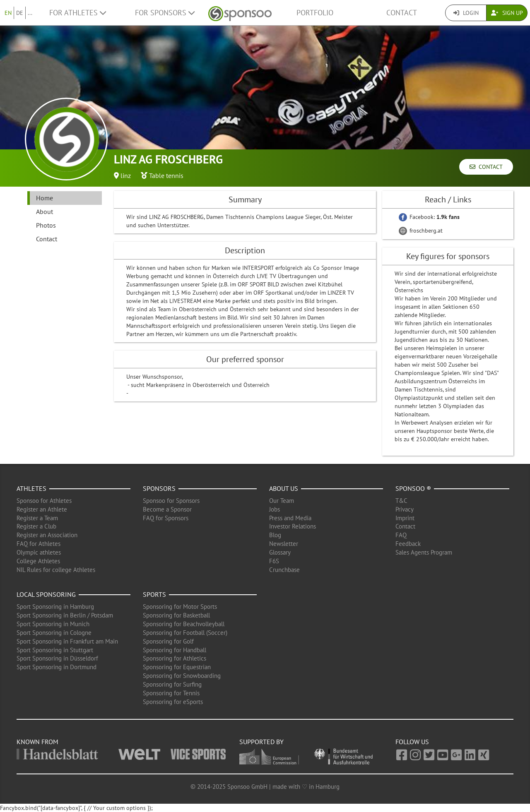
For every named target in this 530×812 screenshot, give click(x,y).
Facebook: (429, 217)
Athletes (31, 488)
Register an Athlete (42, 509)
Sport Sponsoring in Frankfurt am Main (67, 641)
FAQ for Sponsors (166, 518)
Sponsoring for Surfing (172, 684)
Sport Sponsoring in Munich (53, 624)
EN (8, 13)
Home (45, 198)
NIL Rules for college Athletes (56, 570)
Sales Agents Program (424, 552)
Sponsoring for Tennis (171, 693)
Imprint (405, 518)
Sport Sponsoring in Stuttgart (55, 650)
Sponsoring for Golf (168, 641)
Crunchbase (284, 570)
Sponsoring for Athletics (175, 658)
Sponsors (159, 488)
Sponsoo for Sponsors (171, 501)
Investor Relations (293, 526)
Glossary (280, 552)
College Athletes (38, 561)
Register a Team (37, 518)
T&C (401, 501)
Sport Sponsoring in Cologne (54, 633)
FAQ (401, 535)
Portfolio (315, 13)
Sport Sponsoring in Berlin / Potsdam (65, 615)
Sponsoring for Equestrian (177, 667)
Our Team (282, 501)
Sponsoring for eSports (173, 702)
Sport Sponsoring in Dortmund (57, 667)
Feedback (408, 544)
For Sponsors (165, 13)
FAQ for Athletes (39, 544)
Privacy (405, 509)
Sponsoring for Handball (175, 650)
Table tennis (166, 175)
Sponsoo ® (413, 488)
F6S (274, 561)
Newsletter (284, 544)
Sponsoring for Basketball (176, 615)
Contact (402, 13)
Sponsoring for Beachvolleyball (184, 624)
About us (284, 488)
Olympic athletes (39, 552)
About (45, 211)
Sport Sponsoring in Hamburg (55, 607)
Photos (46, 225)
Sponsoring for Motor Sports (180, 607)
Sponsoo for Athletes (44, 501)
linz (126, 175)
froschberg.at (421, 231)
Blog (275, 535)
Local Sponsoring (46, 594)
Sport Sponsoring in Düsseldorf (57, 658)
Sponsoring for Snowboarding (182, 676)
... (30, 13)
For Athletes (78, 13)
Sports (154, 594)
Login (466, 13)
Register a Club (36, 526)
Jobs (275, 509)
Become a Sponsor (167, 509)
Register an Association (47, 535)
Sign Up (507, 13)
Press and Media (290, 518)
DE (20, 13)
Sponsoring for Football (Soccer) (185, 633)
